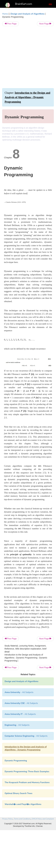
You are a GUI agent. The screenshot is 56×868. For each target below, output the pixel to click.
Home (5, 14)
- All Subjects (26, 736)
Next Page (45, 24)
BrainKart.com (24, 4)
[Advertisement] (28, 57)
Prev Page (11, 24)
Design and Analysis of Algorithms (28, 14)
